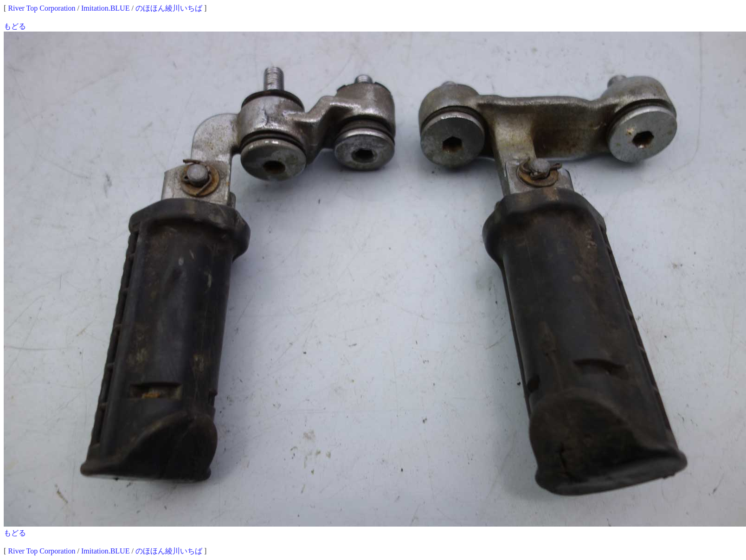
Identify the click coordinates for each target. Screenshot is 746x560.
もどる (15, 26)
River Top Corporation (42, 8)
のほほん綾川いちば (169, 8)
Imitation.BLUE (105, 8)
